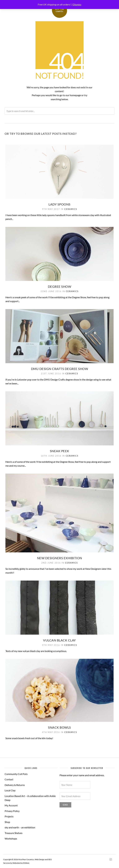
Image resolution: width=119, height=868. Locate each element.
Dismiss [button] (77, 4)
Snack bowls (59, 727)
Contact (9, 779)
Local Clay (10, 790)
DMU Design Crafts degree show (60, 369)
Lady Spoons (59, 204)
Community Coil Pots (16, 774)
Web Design (40, 859)
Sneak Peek (60, 451)
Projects (9, 816)
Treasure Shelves (14, 833)
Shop (7, 822)
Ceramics (71, 209)
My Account (11, 805)
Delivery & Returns (15, 785)
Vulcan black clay (59, 640)
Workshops (11, 838)
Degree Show (60, 286)
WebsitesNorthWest (21, 863)
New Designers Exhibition (60, 558)
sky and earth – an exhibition (20, 827)
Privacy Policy (12, 811)
